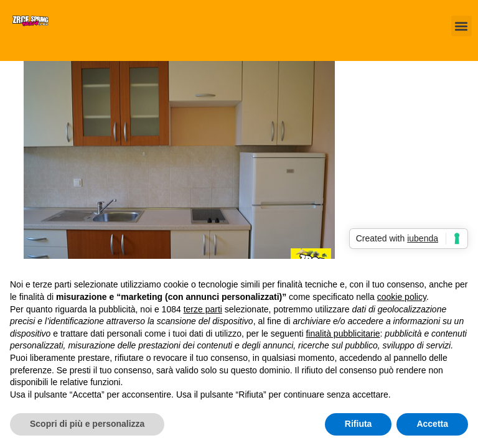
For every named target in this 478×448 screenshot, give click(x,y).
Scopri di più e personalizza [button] (87, 424)
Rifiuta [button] (358, 424)
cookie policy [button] (402, 297)
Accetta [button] (432, 424)
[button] (462, 26)
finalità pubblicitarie (343, 334)
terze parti (203, 309)
